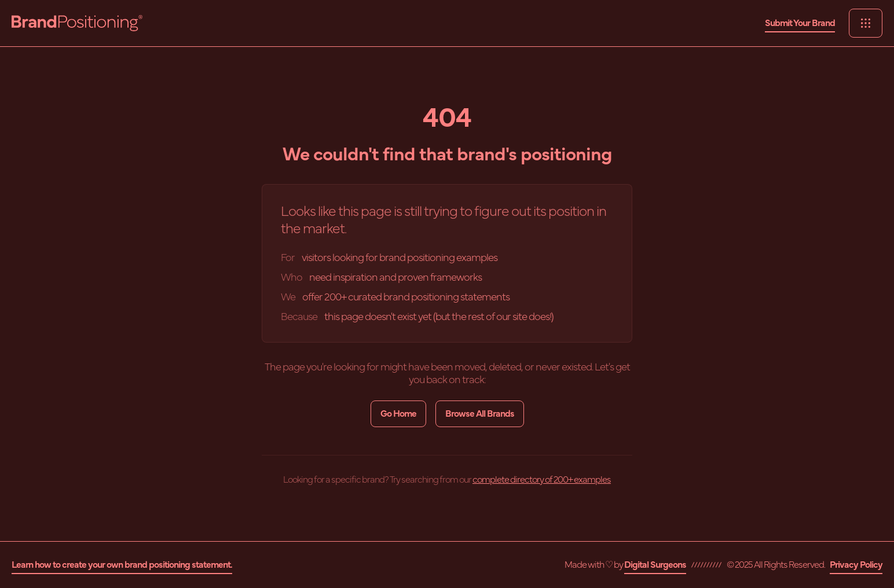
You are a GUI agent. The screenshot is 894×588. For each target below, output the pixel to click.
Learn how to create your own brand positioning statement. (122, 565)
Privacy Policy (856, 565)
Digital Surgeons (655, 565)
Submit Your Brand (800, 23)
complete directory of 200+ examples (542, 480)
